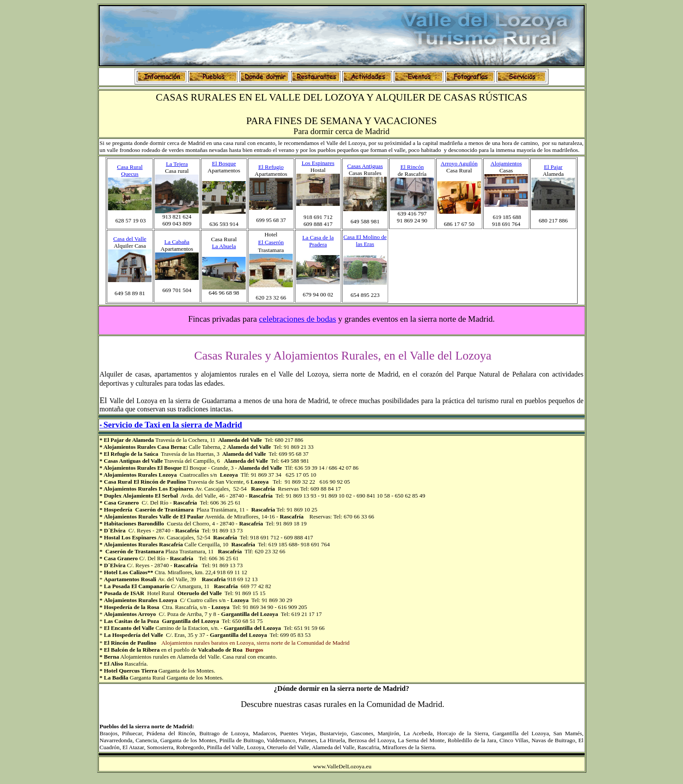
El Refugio (271, 167)
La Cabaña (177, 242)
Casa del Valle (130, 239)
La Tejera (177, 164)
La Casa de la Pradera (318, 241)
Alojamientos (506, 163)
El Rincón (412, 167)
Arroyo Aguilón (459, 163)
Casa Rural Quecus (130, 170)
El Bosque (224, 163)
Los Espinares (318, 163)
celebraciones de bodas (298, 319)
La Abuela (224, 246)
